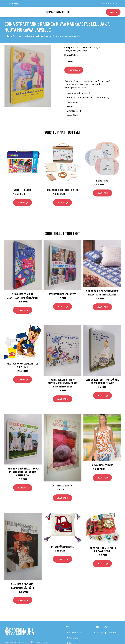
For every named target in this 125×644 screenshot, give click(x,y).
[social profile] (23, 3)
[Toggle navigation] (8, 12)
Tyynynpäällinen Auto (62, 547)
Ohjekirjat (83, 51)
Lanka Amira (102, 180)
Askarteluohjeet (84, 47)
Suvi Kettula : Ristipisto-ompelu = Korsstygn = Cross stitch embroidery (62, 383)
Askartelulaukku (23, 190)
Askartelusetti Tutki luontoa (62, 190)
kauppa (113, 12)
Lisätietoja (74, 70)
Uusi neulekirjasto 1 (62, 485)
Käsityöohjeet (71, 51)
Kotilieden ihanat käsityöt (62, 294)
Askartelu (74, 638)
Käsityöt (96, 47)
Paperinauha (75, 633)
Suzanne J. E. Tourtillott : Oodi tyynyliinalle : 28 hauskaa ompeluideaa (23, 472)
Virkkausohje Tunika (102, 465)
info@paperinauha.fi (110, 3)
